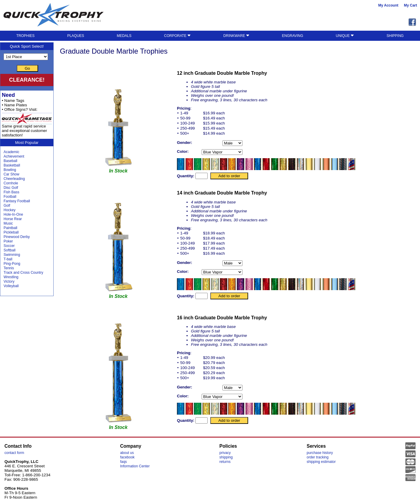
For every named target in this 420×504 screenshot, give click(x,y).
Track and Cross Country (23, 273)
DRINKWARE (236, 36)
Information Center (135, 466)
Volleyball (11, 286)
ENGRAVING (293, 36)
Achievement (14, 156)
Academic (11, 152)
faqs (123, 462)
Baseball (10, 161)
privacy (225, 453)
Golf (7, 206)
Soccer (9, 246)
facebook (127, 457)
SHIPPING (395, 36)
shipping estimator (321, 462)
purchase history (320, 453)
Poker (8, 241)
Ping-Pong (12, 264)
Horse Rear (13, 219)
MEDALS (124, 36)
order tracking (318, 457)
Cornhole (11, 183)
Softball (10, 250)
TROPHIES (25, 36)
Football (10, 197)
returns (225, 462)
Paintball (10, 228)
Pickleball (11, 232)
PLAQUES (76, 36)
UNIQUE (345, 36)
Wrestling (11, 277)
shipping (226, 457)
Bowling (10, 170)
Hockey (10, 210)
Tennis (9, 268)
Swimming (12, 255)
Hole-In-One (13, 214)
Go (27, 68)
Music (8, 223)
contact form (14, 453)
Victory (9, 281)
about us (127, 453)
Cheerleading (14, 179)
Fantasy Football (17, 201)
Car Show (11, 174)
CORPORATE (177, 36)
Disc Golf (11, 188)
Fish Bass (11, 192)
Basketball (12, 165)
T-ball (8, 259)
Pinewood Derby (17, 237)
